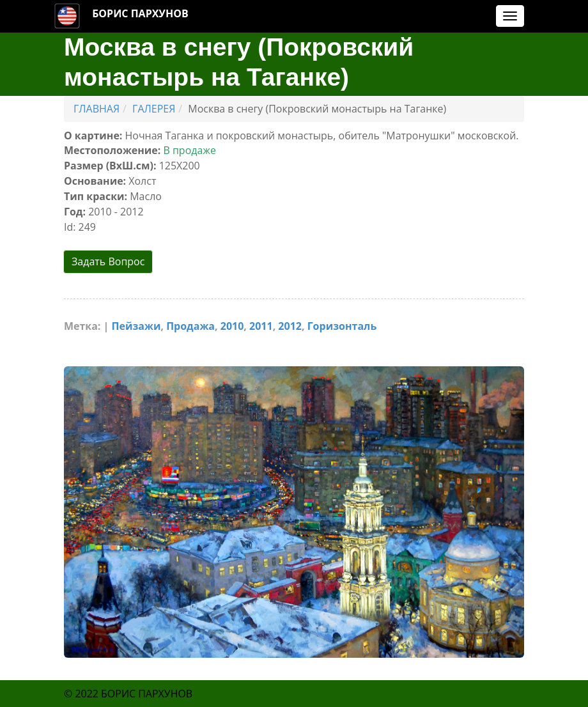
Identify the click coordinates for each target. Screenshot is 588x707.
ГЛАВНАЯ (97, 109)
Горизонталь (342, 325)
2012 (290, 325)
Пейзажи (136, 325)
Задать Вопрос (108, 261)
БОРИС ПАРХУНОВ (140, 13)
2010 (232, 325)
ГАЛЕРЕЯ (154, 109)
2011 (261, 325)
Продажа (190, 325)
